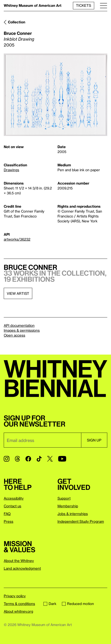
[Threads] (17, 459)
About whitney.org (18, 611)
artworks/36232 (17, 239)
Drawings (11, 170)
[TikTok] (39, 459)
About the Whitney (19, 561)
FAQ (7, 514)
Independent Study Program (81, 521)
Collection (17, 22)
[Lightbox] (55, 95)
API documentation (19, 325)
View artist (18, 293)
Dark (50, 604)
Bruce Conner (18, 33)
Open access (14, 335)
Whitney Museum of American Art (33, 5)
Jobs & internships (73, 514)
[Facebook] (28, 459)
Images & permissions (22, 330)
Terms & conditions (19, 604)
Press (9, 521)
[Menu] (104, 5)
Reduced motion (78, 604)
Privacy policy (15, 596)
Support (64, 498)
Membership (68, 506)
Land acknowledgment (22, 568)
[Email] (42, 440)
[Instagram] (7, 459)
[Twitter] (50, 459)
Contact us (13, 506)
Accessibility (14, 498)
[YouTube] (62, 459)
